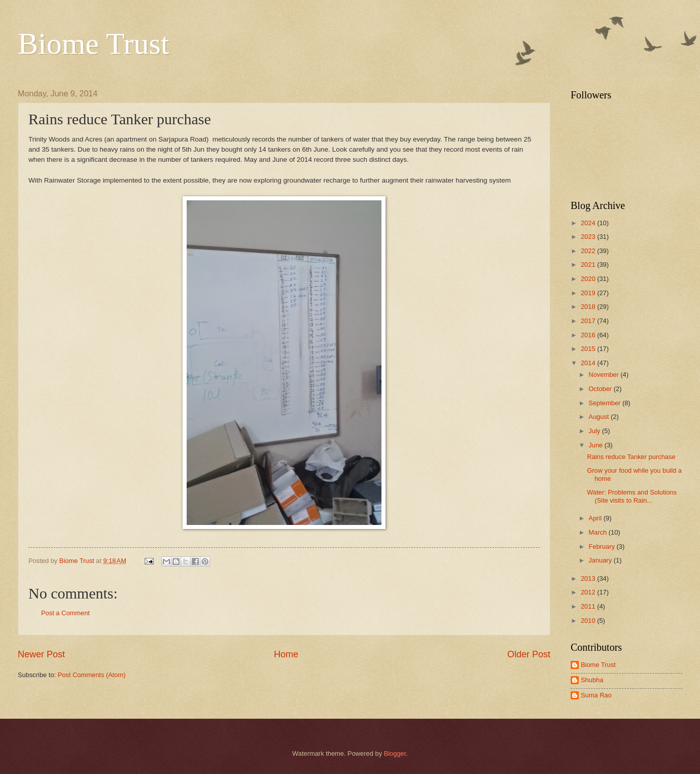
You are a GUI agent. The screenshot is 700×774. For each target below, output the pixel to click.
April (596, 518)
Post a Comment (65, 613)
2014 (589, 363)
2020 (589, 279)
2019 (589, 293)
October (601, 389)
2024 (589, 223)
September (605, 403)
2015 (589, 349)
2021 (589, 265)
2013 (589, 578)
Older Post (529, 654)
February (602, 547)
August (600, 417)
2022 (589, 251)
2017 (589, 321)
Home (286, 654)
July (595, 431)
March (598, 532)
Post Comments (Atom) (92, 675)
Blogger (395, 753)
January (601, 560)
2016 (589, 335)
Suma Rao (596, 695)
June (597, 445)
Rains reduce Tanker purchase (631, 457)
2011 (589, 606)
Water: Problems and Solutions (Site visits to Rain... (632, 496)
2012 (589, 592)
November (604, 375)
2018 (589, 307)
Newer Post (41, 654)
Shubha (592, 680)
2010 (589, 621)
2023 (589, 237)
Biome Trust (93, 44)
